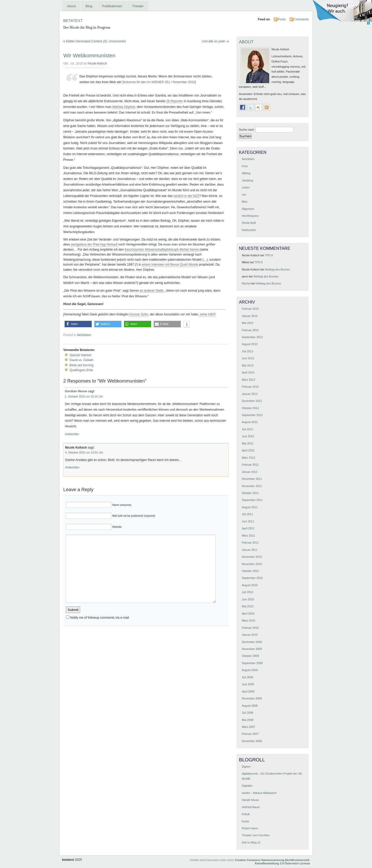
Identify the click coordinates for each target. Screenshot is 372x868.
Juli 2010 (247, 592)
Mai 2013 (248, 365)
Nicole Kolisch (98, 63)
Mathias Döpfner (124, 107)
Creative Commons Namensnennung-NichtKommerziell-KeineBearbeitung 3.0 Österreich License (272, 862)
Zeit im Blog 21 (251, 842)
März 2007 (249, 727)
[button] (78, 324)
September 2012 (252, 415)
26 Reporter (175, 101)
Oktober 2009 (250, 656)
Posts (282, 19)
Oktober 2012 (250, 408)
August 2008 (250, 706)
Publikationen (112, 6)
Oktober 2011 (250, 493)
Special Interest (80, 355)
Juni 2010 (248, 599)
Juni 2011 (248, 521)
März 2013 (249, 380)
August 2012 (250, 422)
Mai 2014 (248, 323)
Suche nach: (247, 130)
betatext (73, 20)
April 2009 (248, 691)
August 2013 (250, 344)
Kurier (246, 821)
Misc (245, 202)
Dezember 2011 (252, 479)
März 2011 (249, 536)
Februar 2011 (250, 543)
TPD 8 (269, 255)
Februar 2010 (250, 628)
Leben (246, 187)
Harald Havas (250, 800)
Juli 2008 (247, 713)
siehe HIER (208, 314)
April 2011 (248, 528)
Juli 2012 (247, 429)
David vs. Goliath (81, 360)
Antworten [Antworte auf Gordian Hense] (72, 434)
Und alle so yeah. (214, 41)
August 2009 (250, 670)
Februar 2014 (250, 330)
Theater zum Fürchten (256, 835)
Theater (138, 6)
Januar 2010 (250, 635)
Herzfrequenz (250, 216)
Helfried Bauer (251, 807)
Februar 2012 (250, 465)
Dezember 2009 (252, 642)
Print (245, 166)
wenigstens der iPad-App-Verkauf (95, 244)
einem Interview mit (170, 265)
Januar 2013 (250, 394)
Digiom (246, 767)
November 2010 (252, 564)
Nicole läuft (249, 223)
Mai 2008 (248, 720)
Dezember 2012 (252, 401)
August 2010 (250, 585)
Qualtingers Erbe (81, 370)
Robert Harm (250, 828)
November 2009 (252, 649)
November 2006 (252, 741)
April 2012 (248, 450)
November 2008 (252, 698)
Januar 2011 (250, 550)
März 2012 (249, 458)
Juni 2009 (248, 684)
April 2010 (248, 614)
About (71, 6)
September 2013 (252, 337)
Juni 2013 (248, 358)
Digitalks (247, 786)
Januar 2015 (250, 316)
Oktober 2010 (250, 571)
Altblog (246, 173)
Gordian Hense (76, 391)
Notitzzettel (249, 230)
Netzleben (84, 335)
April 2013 (248, 372)
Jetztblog (247, 180)
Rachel (246, 283)
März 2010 (249, 620)
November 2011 (252, 486)
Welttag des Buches (277, 269)
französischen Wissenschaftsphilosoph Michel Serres (162, 250)
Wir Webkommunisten (89, 55)
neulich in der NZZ (186, 196)
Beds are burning (82, 365)
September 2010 (252, 578)
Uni (244, 195)
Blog (89, 6)
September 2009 (252, 663)
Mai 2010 (248, 606)
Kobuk (246, 814)
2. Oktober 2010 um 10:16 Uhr (84, 396)
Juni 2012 (248, 436)
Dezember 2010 (252, 557)
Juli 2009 (247, 677)
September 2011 (252, 500)
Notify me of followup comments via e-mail (99, 618)
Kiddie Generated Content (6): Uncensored (96, 41)
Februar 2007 (250, 734)
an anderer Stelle (152, 291)
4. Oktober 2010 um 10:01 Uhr (84, 452)
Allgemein (248, 209)
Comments (301, 19)
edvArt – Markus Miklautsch (259, 793)
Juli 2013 (247, 351)
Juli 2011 (247, 514)
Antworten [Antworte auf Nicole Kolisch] (72, 467)
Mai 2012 (248, 443)
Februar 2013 (250, 387)
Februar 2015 (250, 309)
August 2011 (250, 507)
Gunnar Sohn (139, 314)
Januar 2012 (250, 472)
